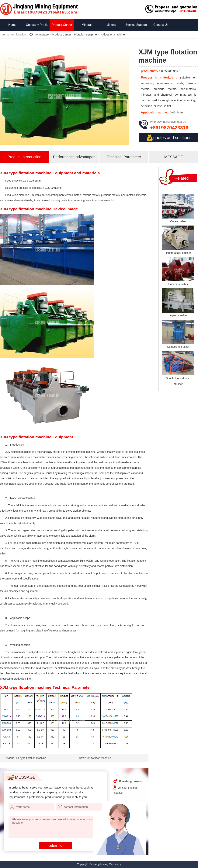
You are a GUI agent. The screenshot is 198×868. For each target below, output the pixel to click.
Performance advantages (74, 157)
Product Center (62, 25)
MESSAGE (174, 157)
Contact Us (161, 25)
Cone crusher (178, 221)
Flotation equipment (87, 34)
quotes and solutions (169, 138)
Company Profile (37, 25)
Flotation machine (113, 34)
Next (95, 758)
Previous (25, 758)
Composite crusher (178, 347)
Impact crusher (178, 315)
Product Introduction (24, 157)
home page (42, 34)
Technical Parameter (124, 157)
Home (12, 25)
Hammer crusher (178, 284)
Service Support (136, 25)
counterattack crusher (178, 253)
